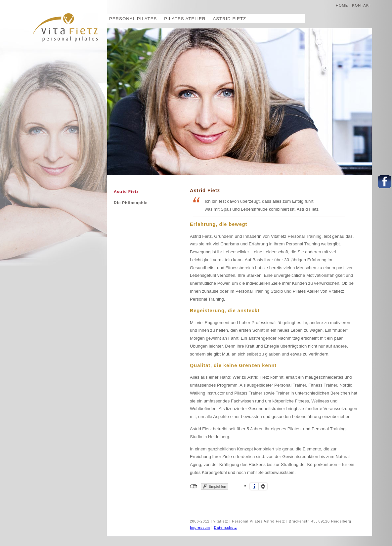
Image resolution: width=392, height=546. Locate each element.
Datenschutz (226, 527)
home (342, 5)
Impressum (200, 527)
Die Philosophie (131, 203)
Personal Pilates (133, 19)
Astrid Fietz (229, 19)
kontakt (362, 5)
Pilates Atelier (185, 19)
